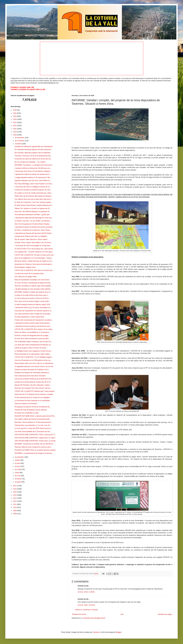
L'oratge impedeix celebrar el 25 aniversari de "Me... (33, 177)
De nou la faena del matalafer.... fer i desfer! (30, 162)
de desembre (20, 138)
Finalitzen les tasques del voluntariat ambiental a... (32, 373)
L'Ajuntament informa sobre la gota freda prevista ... (33, 323)
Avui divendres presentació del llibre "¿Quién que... (33, 215)
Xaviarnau (96, 632)
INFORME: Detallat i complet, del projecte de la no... (33, 292)
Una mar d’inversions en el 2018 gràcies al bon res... (33, 360)
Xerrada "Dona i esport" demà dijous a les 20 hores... (33, 243)
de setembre (20, 457)
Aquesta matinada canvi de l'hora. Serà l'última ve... (33, 181)
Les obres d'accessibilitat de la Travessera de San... (33, 432)
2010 (15, 507)
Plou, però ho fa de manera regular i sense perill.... (32, 301)
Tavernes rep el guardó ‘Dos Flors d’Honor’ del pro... (33, 388)
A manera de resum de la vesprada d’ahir (29, 274)
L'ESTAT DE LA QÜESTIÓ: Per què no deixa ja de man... (35, 255)
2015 (15, 492)
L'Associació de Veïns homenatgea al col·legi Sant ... (33, 246)
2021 (15, 126)
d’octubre (18, 144)
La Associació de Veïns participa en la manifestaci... (33, 401)
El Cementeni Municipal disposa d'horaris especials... (33, 150)
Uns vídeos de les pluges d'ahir (26, 277)
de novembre (20, 141)
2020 (15, 129)
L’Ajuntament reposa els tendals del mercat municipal (33, 227)
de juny (18, 466)
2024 (15, 116)
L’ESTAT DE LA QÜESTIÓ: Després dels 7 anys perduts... (35, 391)
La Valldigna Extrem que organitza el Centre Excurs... (33, 351)
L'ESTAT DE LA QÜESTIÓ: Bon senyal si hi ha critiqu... (34, 329)
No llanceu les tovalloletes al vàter (27, 413)
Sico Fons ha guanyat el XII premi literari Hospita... (32, 224)
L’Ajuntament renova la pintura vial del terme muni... (33, 326)
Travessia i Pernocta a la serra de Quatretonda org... (33, 156)
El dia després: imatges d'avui (25, 267)
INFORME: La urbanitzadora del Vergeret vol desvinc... (34, 453)
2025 (15, 113)
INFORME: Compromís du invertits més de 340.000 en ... (35, 444)
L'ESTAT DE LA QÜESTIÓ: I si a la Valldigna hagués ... (34, 357)
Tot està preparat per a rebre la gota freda (29, 317)
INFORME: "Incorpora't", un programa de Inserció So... (34, 165)
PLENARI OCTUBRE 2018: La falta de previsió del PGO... (35, 416)
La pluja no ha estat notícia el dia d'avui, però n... (32, 295)
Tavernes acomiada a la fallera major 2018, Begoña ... (34, 286)
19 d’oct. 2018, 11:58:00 (86, 592)
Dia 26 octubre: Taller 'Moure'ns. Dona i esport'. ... (32, 239)
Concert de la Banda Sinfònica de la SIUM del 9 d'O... (34, 379)
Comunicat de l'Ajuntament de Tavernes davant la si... (34, 311)
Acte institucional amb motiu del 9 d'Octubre (30, 376)
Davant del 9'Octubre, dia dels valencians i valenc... (33, 385)
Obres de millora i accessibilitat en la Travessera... (32, 332)
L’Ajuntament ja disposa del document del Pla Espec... (34, 233)
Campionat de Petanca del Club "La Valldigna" (31, 236)
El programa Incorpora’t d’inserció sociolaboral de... (33, 407)
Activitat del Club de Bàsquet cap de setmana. (31, 410)
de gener (18, 482)
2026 (15, 110)
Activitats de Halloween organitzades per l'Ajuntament (34, 146)
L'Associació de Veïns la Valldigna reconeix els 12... (33, 187)
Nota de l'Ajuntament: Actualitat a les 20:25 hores (32, 280)
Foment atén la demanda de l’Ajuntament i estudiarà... (34, 320)
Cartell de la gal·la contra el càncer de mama (30, 348)
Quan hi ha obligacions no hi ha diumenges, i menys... (34, 258)
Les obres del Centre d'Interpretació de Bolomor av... (33, 345)
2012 (15, 501)
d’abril (17, 473)
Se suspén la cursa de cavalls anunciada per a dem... (33, 193)
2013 (15, 498)
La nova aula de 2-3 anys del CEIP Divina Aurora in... (33, 428)
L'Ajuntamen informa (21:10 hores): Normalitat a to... (33, 308)
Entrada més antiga (165, 614)
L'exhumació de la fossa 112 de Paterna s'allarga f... (33, 171)
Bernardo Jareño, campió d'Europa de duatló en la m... (34, 261)
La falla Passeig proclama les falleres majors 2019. (33, 305)
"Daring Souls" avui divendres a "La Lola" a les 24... (33, 425)
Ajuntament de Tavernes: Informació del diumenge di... (34, 264)
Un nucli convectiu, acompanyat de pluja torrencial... (33, 283)
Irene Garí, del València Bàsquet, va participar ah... (33, 212)
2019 (15, 132)
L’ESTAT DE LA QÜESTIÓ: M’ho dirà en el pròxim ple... (34, 270)
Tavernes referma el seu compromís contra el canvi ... (33, 447)
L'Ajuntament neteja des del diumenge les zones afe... (34, 218)
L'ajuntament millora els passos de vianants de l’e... (33, 174)
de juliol (18, 463)
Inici (122, 614)
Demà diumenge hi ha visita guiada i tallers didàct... (33, 354)
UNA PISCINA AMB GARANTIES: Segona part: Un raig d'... (36, 438)
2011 (15, 504)
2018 (15, 135)
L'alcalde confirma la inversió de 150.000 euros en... (33, 168)
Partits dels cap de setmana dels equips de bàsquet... (33, 196)
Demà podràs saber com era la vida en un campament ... (35, 363)
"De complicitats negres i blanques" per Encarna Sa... (33, 342)
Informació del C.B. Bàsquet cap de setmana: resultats (34, 394)
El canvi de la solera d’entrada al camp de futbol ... (32, 339)
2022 (15, 123)
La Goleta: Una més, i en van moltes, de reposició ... (33, 221)
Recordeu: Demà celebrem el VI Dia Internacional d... (33, 422)
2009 (15, 511)
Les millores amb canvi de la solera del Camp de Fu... (34, 199)
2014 (15, 495)
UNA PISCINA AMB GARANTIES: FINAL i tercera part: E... (35, 435)
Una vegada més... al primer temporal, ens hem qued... (34, 252)
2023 (15, 119)
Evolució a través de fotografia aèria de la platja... (32, 336)
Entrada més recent (79, 614)
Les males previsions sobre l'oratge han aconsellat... (33, 314)
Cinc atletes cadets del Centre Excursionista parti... (33, 419)
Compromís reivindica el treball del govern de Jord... (33, 190)
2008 (15, 514)
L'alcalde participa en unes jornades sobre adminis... (33, 289)
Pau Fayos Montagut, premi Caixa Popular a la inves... (34, 184)
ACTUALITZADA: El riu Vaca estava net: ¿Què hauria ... (34, 249)
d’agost (18, 460)
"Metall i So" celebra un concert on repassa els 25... (33, 208)
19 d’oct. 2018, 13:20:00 (86, 605)
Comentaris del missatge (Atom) (94, 618)
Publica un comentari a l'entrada (86, 610)
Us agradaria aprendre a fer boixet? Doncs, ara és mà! (34, 367)
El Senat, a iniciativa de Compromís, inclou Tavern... (33, 230)
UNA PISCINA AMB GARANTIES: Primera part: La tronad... (36, 441)
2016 (15, 489)
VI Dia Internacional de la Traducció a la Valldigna (32, 397)
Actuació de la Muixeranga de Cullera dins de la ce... (33, 382)
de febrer (18, 479)
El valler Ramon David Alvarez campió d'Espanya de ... (34, 205)
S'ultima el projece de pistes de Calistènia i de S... (32, 370)
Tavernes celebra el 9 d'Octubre (26, 404)
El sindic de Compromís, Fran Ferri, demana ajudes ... (34, 202)
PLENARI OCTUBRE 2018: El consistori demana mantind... (36, 450)
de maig (18, 469)
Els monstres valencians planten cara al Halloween (33, 153)
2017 (15, 486)
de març (18, 476)
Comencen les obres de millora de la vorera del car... (33, 159)
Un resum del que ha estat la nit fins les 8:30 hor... (32, 298)
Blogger (119, 632)
